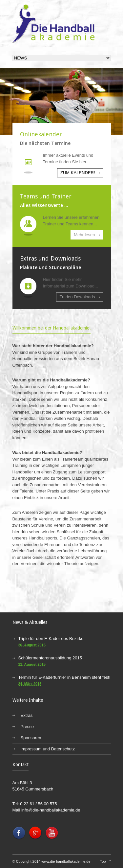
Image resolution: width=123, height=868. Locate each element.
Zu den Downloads (77, 297)
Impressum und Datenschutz (48, 749)
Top (103, 861)
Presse (27, 727)
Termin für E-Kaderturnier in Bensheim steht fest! (64, 677)
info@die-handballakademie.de (51, 810)
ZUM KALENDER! (78, 173)
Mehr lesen (84, 235)
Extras (27, 715)
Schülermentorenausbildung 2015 (50, 658)
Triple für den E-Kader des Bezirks (51, 639)
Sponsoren (31, 738)
